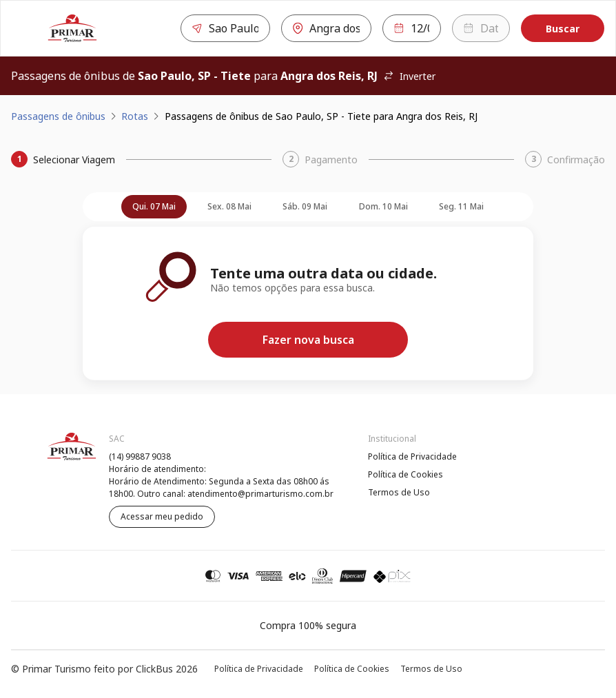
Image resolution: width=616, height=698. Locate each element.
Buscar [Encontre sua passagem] (563, 29)
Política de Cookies (405, 474)
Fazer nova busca (308, 340)
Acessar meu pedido (162, 516)
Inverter (409, 76)
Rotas (135, 116)
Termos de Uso (399, 492)
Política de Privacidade (412, 456)
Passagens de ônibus (58, 116)
